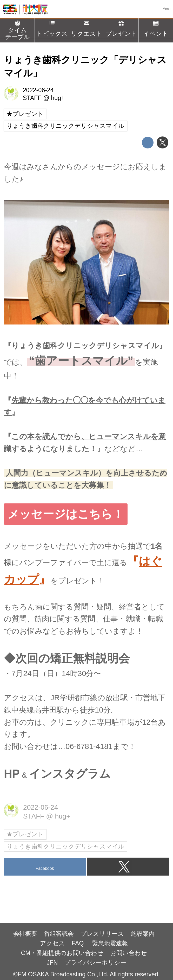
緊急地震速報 (110, 943)
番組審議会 (59, 934)
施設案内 (143, 934)
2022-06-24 (38, 90)
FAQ (79, 943)
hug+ (58, 98)
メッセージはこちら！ (66, 514)
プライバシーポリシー (95, 963)
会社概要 (25, 934)
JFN (52, 963)
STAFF (32, 98)
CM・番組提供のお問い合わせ (62, 953)
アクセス (52, 943)
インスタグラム (70, 774)
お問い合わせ (129, 953)
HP (12, 774)
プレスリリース (102, 934)
